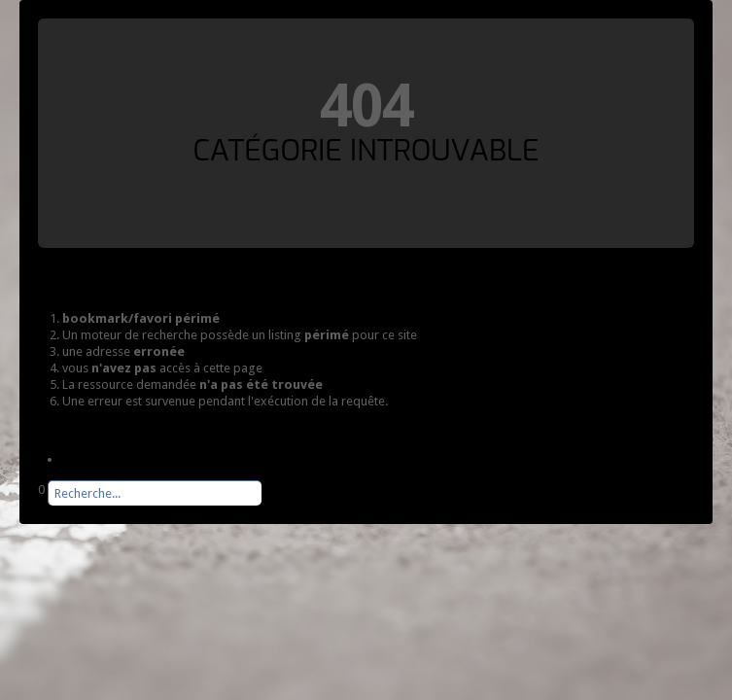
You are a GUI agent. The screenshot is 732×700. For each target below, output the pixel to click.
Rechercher (38, 506)
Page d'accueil (102, 459)
